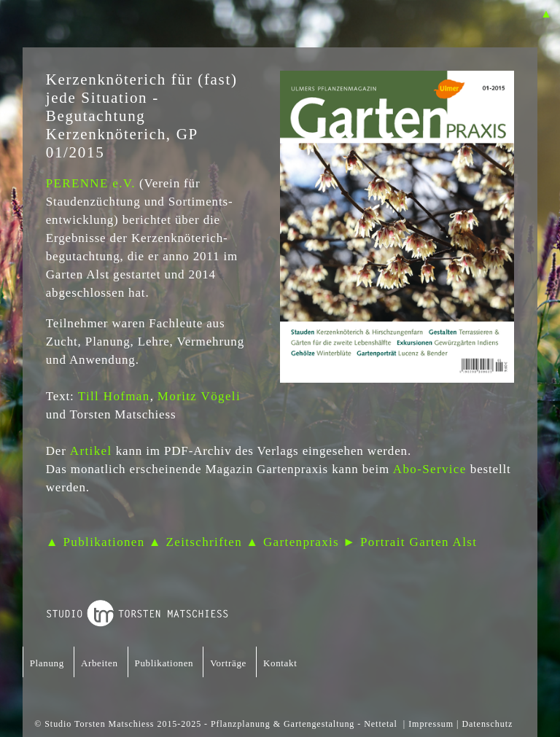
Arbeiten (100, 663)
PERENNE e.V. (91, 183)
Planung (47, 663)
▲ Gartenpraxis (292, 542)
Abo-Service (428, 469)
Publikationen (164, 663)
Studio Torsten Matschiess (99, 724)
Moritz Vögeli (199, 396)
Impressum (431, 724)
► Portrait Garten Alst (410, 542)
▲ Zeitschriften (195, 542)
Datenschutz (487, 724)
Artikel (91, 451)
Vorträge (228, 663)
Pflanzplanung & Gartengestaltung (283, 724)
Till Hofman (114, 396)
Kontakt (280, 663)
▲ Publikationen (96, 542)
